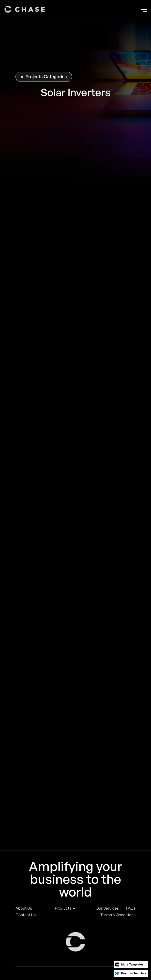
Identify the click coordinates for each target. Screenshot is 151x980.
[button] (144, 9)
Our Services (107, 908)
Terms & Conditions (118, 915)
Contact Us (26, 915)
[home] (25, 10)
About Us (24, 908)
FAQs (131, 908)
